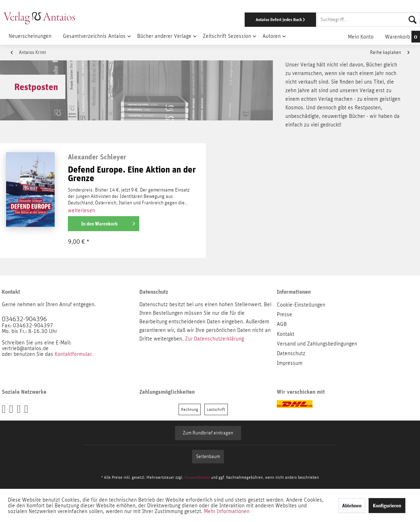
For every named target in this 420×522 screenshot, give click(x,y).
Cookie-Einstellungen (301, 305)
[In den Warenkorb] (104, 224)
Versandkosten (197, 477)
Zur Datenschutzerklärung (214, 339)
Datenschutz (291, 353)
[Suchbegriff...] (369, 20)
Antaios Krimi (28, 53)
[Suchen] (412, 20)
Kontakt (286, 334)
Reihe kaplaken (390, 53)
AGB (282, 324)
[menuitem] (273, 20)
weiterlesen (81, 210)
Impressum (290, 363)
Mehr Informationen (227, 511)
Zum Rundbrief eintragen (208, 433)
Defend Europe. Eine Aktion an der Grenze (132, 174)
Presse (284, 314)
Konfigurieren (387, 506)
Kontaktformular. (74, 354)
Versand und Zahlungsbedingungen (317, 344)
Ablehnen (352, 506)
